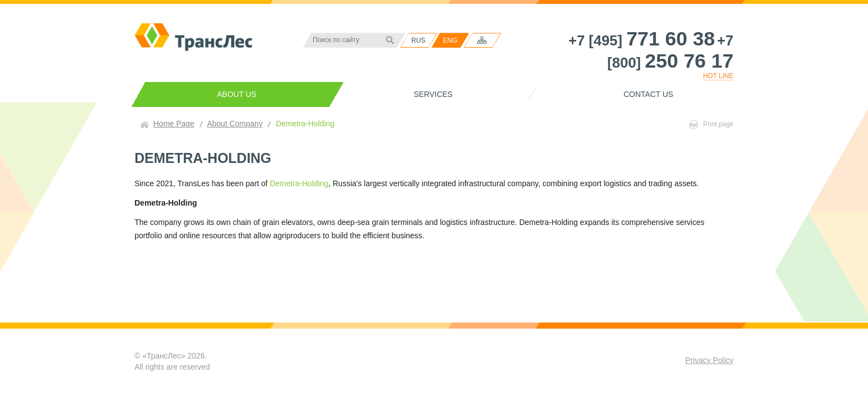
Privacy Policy (709, 360)
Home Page (174, 124)
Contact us (648, 94)
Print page (711, 125)
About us (237, 94)
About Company (235, 124)
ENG (450, 40)
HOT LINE (718, 76)
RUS (418, 40)
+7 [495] (642, 40)
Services (433, 94)
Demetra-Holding (299, 183)
